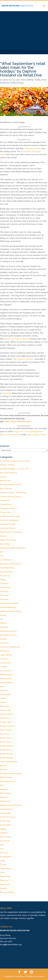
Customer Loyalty (8, 524)
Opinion (3, 698)
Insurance (4, 627)
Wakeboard (5, 884)
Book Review (6, 481)
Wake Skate (5, 876)
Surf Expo (4, 853)
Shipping (4, 789)
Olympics (4, 690)
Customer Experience (9, 520)
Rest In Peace (6, 738)
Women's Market (7, 892)
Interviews (4, 643)
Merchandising (6, 683)
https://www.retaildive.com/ (18, 422)
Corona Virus (6, 512)
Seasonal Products (8, 781)
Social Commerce (8, 817)
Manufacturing (6, 675)
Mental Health (6, 679)
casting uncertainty (33, 148)
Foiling (3, 580)
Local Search (6, 663)
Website (4, 888)
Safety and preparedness (11, 773)
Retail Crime (5, 742)
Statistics (4, 833)
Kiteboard (4, 651)
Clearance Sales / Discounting (13, 493)
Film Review (5, 576)
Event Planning (6, 572)
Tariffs (3, 861)
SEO (2, 785)
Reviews (4, 770)
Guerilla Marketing (8, 607)
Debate (3, 536)
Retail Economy (7, 746)
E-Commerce (6, 560)
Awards (3, 477)
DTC (2, 556)
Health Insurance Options (11, 611)
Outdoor (4, 702)
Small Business (6, 809)
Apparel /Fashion (7, 465)
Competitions (6, 504)
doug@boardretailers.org (11, 945)
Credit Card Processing (10, 516)
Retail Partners (6, 754)
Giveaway (4, 599)
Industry (3, 623)
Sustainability (6, 857)
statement (6, 393)
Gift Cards (4, 596)
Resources (5, 734)
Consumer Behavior (8, 508)
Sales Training (6, 777)
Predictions (5, 83)
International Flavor (8, 631)
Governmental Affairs (9, 603)
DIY (1, 552)
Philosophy (5, 706)
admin (5, 80)
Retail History (6, 750)
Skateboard (5, 801)
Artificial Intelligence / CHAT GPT (14, 469)
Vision (3, 872)
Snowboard (5, 813)
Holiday (38, 80)
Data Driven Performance (11, 532)
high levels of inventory (23, 359)
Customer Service (8, 528)
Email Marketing (7, 568)
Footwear (4, 584)
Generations (5, 588)
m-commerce (6, 671)
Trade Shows (6, 869)
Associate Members (9, 473)
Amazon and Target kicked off (17, 339)
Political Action (6, 714)
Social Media (6, 825)
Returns (3, 766)
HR (1, 619)
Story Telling (6, 837)
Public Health (6, 730)
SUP (2, 845)
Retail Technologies (9, 762)
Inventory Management (10, 647)
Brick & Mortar (28, 80)
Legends (4, 659)
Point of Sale (6, 710)
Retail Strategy (17, 83)
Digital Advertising (8, 540)
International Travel (8, 635)
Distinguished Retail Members (13, 548)
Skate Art (4, 797)
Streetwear (5, 841)
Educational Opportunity (11, 564)
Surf (2, 849)
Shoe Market (6, 793)
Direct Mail (5, 544)
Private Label (6, 722)
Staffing (3, 829)
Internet (3, 639)
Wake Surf (4, 880)
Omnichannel (6, 694)
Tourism (3, 865)
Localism (4, 667)
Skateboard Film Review (11, 805)
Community (5, 500)
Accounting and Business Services (15, 461)
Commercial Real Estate (10, 497)
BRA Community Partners (11, 485)
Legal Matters (6, 655)
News (44, 80)
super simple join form (36, 435)
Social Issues (6, 821)
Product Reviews (7, 726)
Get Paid (4, 592)
